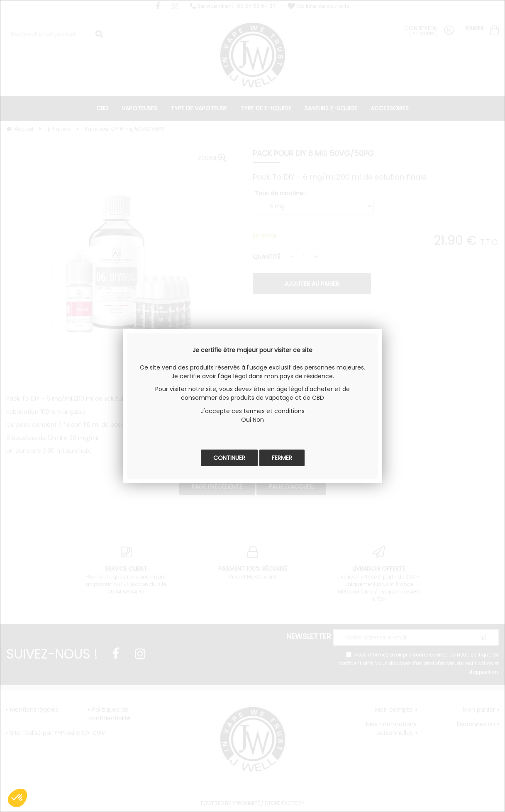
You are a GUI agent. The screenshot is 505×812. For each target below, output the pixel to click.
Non (258, 420)
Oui (246, 420)
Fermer (282, 458)
